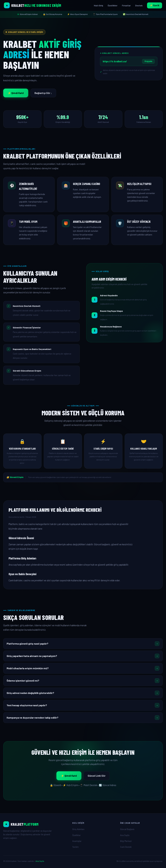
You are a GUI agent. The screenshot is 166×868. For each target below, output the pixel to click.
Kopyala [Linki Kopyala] (148, 61)
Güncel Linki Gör (97, 776)
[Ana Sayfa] (35, 824)
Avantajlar (77, 841)
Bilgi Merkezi (126, 841)
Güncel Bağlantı (127, 829)
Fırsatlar (126, 5)
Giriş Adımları (78, 829)
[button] (83, 644)
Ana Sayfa (125, 835)
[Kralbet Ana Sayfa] (33, 5)
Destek (139, 5)
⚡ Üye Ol (155, 5)
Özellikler (113, 5)
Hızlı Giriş (98, 5)
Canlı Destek (126, 847)
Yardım (75, 847)
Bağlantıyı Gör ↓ (43, 93)
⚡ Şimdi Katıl (16, 93)
